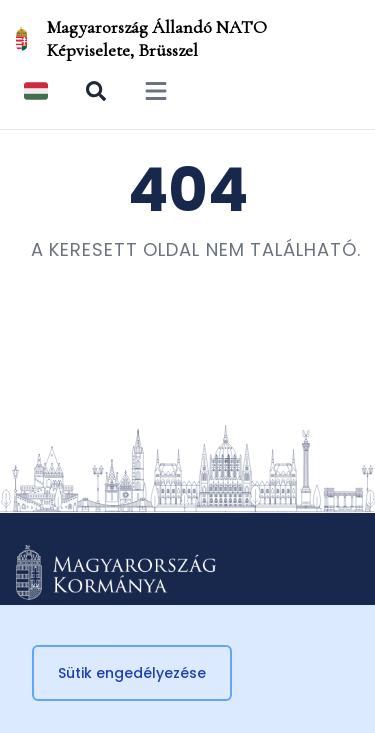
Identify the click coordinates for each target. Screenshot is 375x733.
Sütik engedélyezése (132, 673)
